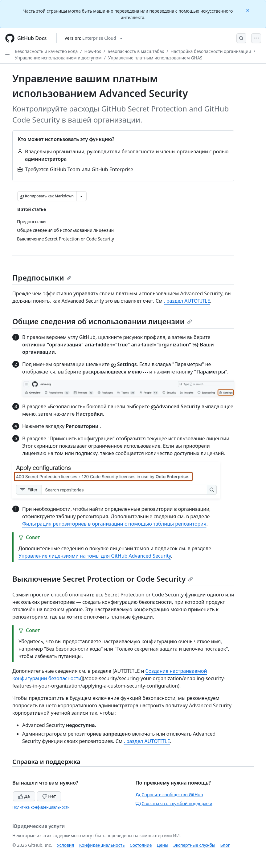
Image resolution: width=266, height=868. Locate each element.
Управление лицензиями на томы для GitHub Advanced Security (95, 556)
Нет (49, 796)
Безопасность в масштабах (136, 51)
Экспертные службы (194, 845)
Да (24, 796)
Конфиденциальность (102, 845)
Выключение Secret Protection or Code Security (103, 579)
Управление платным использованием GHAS (155, 58)
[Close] (248, 10)
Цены (163, 845)
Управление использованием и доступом (58, 58)
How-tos (93, 51)
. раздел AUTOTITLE (187, 301)
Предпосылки (42, 278)
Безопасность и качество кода (46, 51)
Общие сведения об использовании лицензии (102, 321)
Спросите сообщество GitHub (169, 795)
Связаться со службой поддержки (174, 803)
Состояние (141, 845)
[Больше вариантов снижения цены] (81, 196)
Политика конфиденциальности (41, 807)
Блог (225, 845)
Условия (66, 845)
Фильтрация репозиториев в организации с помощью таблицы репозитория (114, 524)
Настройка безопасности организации (211, 51)
